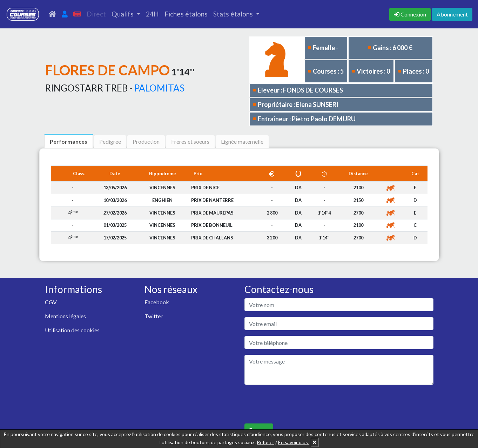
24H (152, 14)
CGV (51, 302)
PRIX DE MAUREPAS (212, 213)
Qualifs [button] (123, 14)
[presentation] (298, 404)
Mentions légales (65, 316)
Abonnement (452, 14)
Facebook (157, 302)
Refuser (265, 442)
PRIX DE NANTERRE (212, 200)
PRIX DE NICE (205, 188)
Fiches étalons (186, 14)
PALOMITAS (159, 88)
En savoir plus (294, 442)
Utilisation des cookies (72, 330)
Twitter (154, 316)
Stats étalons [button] (234, 14)
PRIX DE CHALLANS (212, 238)
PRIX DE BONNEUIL (212, 225)
